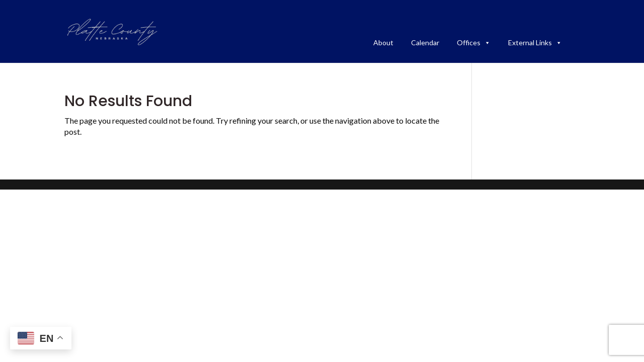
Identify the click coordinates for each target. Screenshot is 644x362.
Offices (474, 43)
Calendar (425, 42)
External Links (535, 43)
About (383, 42)
